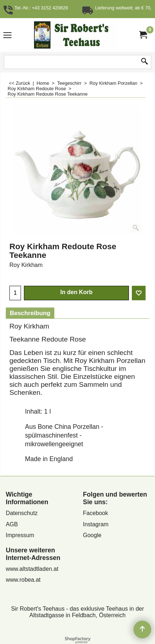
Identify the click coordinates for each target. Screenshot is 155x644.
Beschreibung (30, 313)
